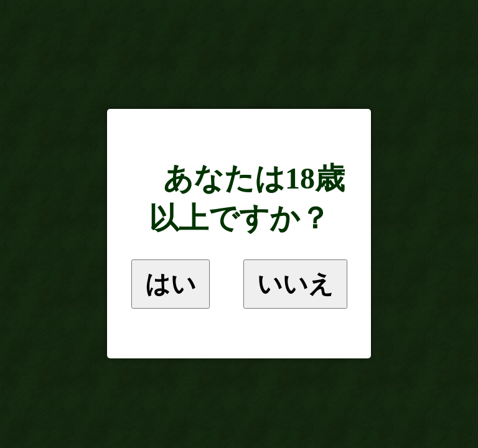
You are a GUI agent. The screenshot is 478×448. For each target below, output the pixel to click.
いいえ (295, 284)
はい (171, 284)
